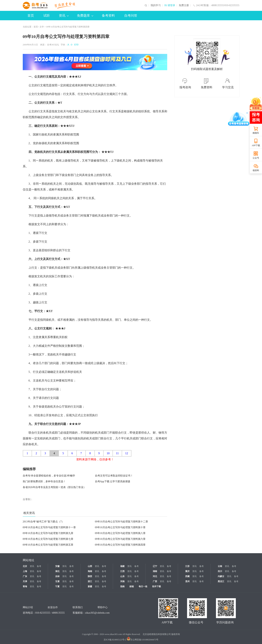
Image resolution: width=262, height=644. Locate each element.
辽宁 (155, 566)
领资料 (256, 170)
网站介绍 (28, 607)
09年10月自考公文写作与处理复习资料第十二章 (122, 522)
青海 (25, 586)
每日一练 (143, 586)
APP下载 (256, 145)
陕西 (90, 576)
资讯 (64, 16)
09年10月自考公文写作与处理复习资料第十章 (120, 527)
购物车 (256, 133)
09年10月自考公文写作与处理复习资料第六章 (120, 539)
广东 (25, 576)
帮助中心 (103, 607)
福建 (122, 566)
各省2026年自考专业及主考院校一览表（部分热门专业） (54, 487)
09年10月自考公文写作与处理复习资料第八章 (120, 533)
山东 (122, 576)
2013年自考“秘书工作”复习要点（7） (43, 522)
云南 (220, 566)
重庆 (187, 571)
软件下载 (157, 586)
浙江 (90, 581)
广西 (155, 581)
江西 (122, 571)
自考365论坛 (53, 45)
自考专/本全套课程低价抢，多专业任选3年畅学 (49, 476)
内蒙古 (221, 576)
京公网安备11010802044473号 (143, 640)
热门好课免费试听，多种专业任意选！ (44, 481)
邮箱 (132, 586)
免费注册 (184, 5)
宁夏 (57, 586)
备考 (39, 566)
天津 (25, 581)
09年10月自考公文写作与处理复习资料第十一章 (49, 527)
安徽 (57, 566)
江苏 (187, 566)
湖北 (57, 571)
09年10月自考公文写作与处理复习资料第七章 (48, 539)
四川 (220, 571)
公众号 (256, 158)
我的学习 (156, 5)
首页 (31, 16)
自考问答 (131, 16)
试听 (47, 16)
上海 (25, 571)
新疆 (90, 586)
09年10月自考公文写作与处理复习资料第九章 (48, 533)
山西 (90, 566)
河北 (155, 576)
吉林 (57, 576)
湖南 (155, 571)
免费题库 (85, 16)
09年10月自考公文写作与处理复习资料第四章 (120, 545)
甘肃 (57, 581)
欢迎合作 (53, 607)
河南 (122, 581)
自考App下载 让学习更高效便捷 (113, 481)
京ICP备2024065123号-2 (115, 640)
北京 (25, 566)
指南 (122, 586)
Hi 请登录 (170, 5)
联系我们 (78, 607)
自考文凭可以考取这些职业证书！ (114, 476)
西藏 (187, 576)
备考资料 (108, 16)
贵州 (187, 581)
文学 (42, 27)
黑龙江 (221, 581)
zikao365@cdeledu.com (97, 613)
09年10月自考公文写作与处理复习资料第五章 (48, 545)
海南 (90, 571)
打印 (76, 45)
